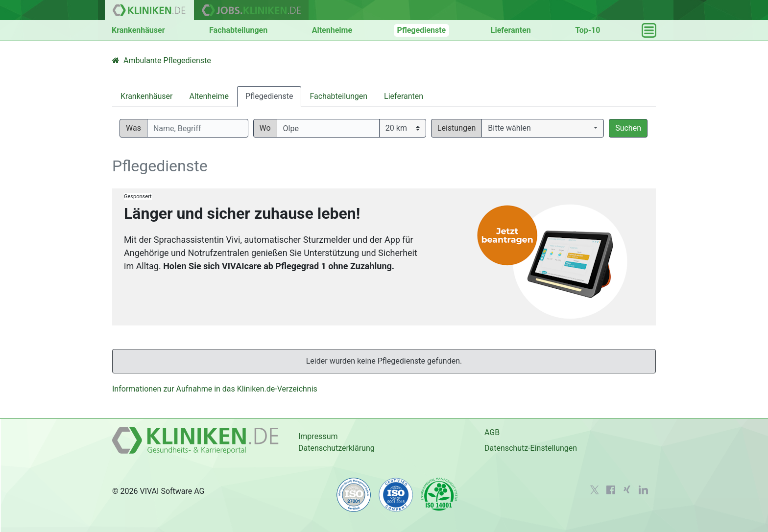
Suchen (628, 128)
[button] (543, 128)
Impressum (318, 436)
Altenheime (332, 30)
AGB (492, 432)
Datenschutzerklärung (336, 448)
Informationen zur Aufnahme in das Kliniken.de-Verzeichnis (215, 389)
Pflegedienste (422, 30)
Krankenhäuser (138, 30)
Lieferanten (511, 30)
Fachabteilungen (238, 30)
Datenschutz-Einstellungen (531, 448)
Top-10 (588, 30)
